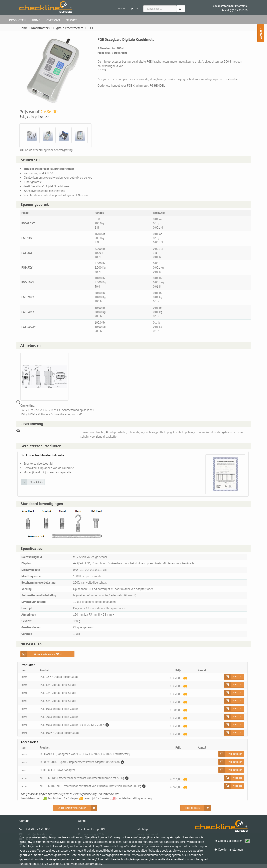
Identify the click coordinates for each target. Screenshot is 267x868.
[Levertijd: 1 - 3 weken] (185, 682)
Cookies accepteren (234, 841)
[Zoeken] (181, 9)
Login (122, 8)
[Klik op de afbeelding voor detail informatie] (33, 485)
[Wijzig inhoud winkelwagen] (75, 812)
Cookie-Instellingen (230, 849)
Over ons (53, 20)
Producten (17, 20)
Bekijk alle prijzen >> (34, 117)
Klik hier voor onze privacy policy (81, 864)
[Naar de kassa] (196, 812)
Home (36, 20)
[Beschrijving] (108, 729)
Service (72, 20)
